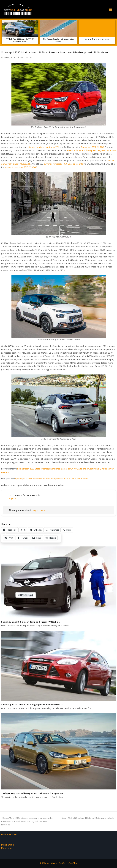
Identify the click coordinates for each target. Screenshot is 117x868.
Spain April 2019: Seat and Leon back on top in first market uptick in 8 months (52, 479)
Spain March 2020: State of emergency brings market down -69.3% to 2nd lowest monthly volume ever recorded (27, 821)
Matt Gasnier (26, 57)
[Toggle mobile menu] (111, 9)
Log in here (38, 510)
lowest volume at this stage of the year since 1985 (91, 150)
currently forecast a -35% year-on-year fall (64, 164)
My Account (7, 848)
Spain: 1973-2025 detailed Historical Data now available (89, 818)
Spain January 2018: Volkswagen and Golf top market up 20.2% (32, 793)
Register (13, 499)
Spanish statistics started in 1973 (44, 147)
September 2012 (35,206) (92, 147)
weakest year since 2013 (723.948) (21, 167)
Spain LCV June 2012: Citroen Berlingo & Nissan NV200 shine (30, 622)
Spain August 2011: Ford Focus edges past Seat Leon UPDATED (32, 704)
